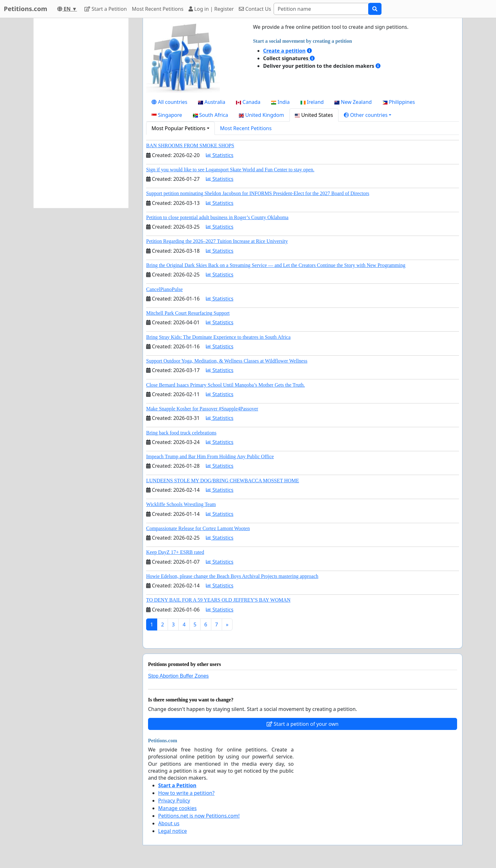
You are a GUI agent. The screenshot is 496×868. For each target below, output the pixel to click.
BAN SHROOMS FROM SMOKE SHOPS (190, 146)
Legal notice (173, 831)
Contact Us (255, 9)
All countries (169, 102)
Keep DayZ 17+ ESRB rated (175, 552)
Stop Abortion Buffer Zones (178, 676)
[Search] (321, 9)
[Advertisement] (81, 113)
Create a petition (284, 51)
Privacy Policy (174, 801)
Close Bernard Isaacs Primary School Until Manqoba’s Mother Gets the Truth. (226, 385)
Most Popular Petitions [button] (179, 128)
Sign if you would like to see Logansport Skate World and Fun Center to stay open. (230, 170)
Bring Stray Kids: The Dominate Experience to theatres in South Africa (218, 337)
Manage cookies (177, 808)
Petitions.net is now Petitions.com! (199, 816)
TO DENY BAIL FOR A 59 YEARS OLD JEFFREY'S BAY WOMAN (218, 600)
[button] (368, 115)
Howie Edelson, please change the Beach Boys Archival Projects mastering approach (232, 576)
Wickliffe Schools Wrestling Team (181, 504)
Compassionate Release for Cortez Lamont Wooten (198, 528)
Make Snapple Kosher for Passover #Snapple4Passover (202, 409)
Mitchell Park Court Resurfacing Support (188, 313)
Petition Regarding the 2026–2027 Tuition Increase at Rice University (217, 241)
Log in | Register (211, 9)
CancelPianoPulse (164, 289)
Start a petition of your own (303, 724)
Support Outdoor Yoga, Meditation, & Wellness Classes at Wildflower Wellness (227, 361)
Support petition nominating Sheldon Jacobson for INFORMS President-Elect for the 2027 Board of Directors (258, 193)
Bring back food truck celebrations (181, 433)
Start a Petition (105, 9)
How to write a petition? (186, 793)
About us (169, 823)
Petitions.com (25, 9)
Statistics (220, 155)
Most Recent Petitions (158, 9)
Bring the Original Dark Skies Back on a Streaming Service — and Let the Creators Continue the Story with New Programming (276, 265)
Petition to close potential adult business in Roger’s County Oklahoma (217, 217)
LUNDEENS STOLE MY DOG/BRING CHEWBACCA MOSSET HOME (223, 481)
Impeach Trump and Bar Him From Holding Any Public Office (210, 456)
